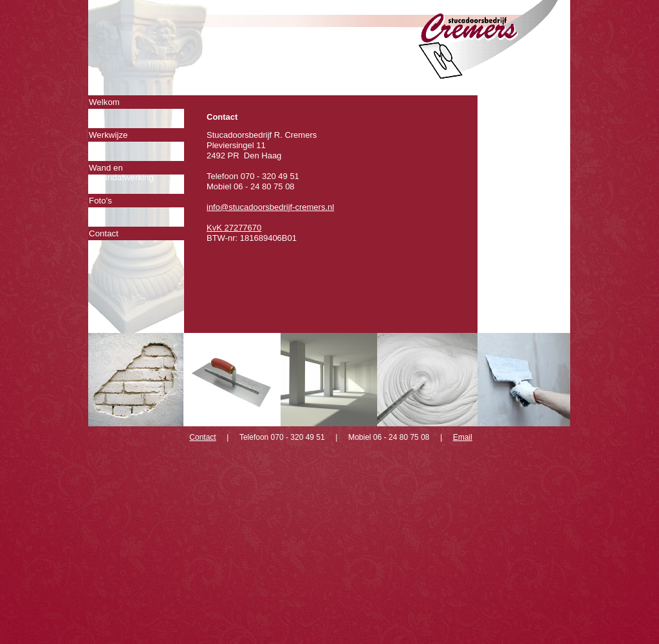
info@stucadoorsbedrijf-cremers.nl (270, 207)
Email (463, 437)
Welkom (104, 102)
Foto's (100, 201)
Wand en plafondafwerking (121, 169)
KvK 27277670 (234, 228)
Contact (104, 233)
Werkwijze (108, 135)
